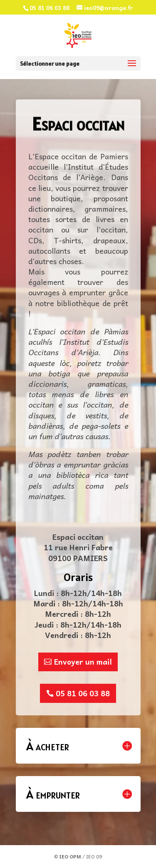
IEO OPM (70, 856)
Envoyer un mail (83, 662)
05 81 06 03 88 (83, 693)
